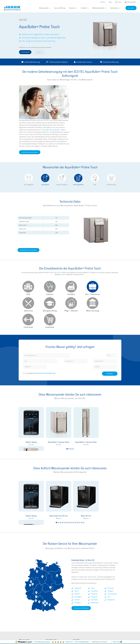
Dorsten (77, 544)
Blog (110, 2)
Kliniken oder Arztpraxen (104, 96)
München (111, 532)
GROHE (73, 594)
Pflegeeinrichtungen (51, 603)
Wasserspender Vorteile (26, 594)
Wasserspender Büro (25, 590)
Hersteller (22, 587)
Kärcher (74, 603)
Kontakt (117, 637)
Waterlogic (74, 597)
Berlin (77, 535)
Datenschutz (107, 637)
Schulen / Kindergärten (52, 594)
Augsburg (78, 532)
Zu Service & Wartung (81, 552)
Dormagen (78, 541)
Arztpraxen (48, 600)
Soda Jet (74, 600)
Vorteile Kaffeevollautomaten (107, 596)
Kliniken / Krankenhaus (52, 590)
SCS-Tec (56, 238)
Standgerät (38, 52)
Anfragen (110, 318)
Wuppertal (111, 544)
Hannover (95, 541)
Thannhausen (113, 538)
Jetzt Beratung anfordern (82, 118)
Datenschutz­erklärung (46, 317)
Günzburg (95, 535)
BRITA (73, 590)
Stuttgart (111, 535)
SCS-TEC (98, 86)
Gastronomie (49, 597)
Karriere (103, 2)
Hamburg (94, 538)
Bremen (77, 538)
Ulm (109, 541)
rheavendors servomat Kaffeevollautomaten (105, 591)
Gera (93, 532)
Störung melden (131, 2)
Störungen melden (29, 626)
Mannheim (95, 547)
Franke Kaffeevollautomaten (106, 587)
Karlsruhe (95, 544)
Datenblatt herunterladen (28, 216)
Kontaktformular (24, 603)
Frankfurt (78, 547)
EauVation (74, 587)
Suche (118, 2)
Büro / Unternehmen (51, 587)
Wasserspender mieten (26, 600)
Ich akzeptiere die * (40, 317)
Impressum (96, 637)
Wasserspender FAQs (25, 597)
